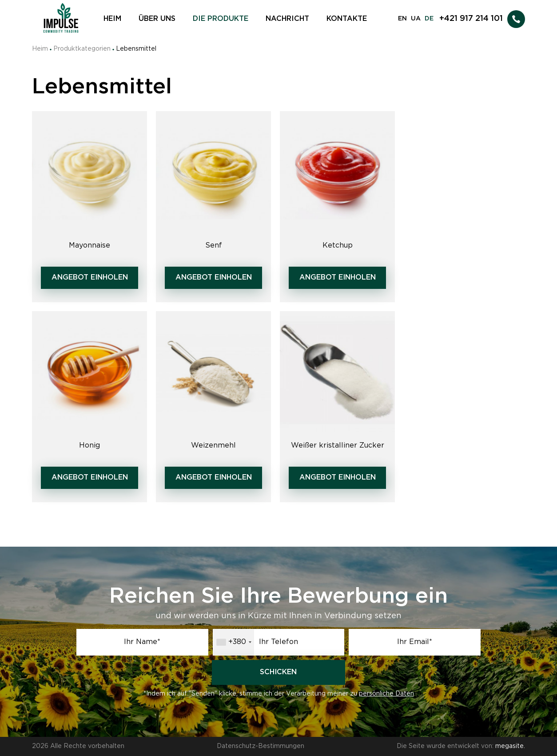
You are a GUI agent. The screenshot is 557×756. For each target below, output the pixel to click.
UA (416, 19)
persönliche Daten (386, 694)
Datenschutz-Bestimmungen (261, 746)
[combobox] (234, 642)
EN (402, 19)
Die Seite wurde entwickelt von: (461, 746)
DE (429, 19)
